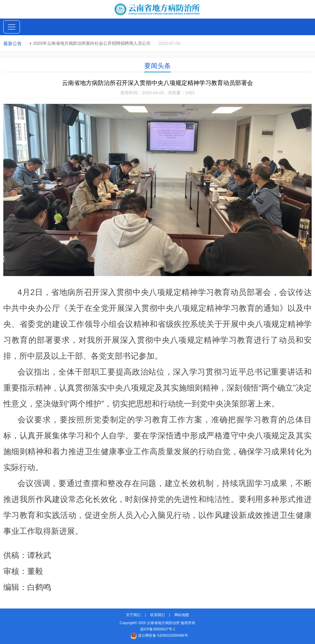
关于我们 (133, 615)
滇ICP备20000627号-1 (158, 629)
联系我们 (157, 615)
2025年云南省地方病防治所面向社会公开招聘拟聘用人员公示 (92, 43)
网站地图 (182, 615)
